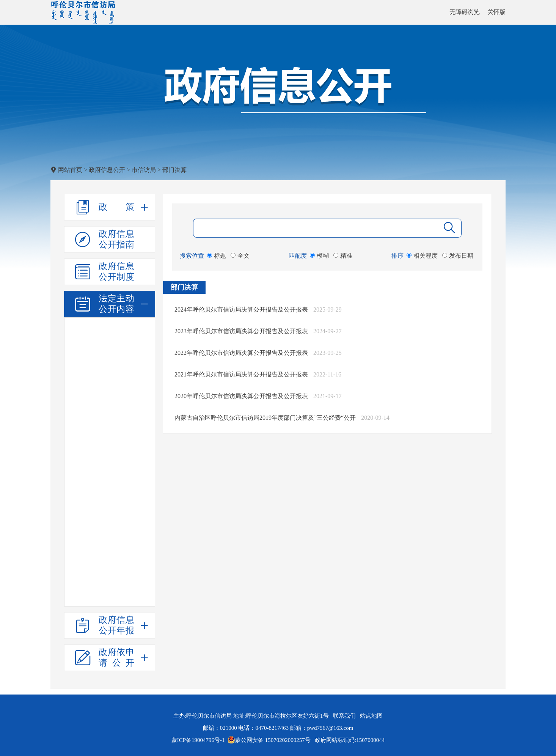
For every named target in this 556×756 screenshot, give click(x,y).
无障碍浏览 (465, 12)
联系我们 (344, 716)
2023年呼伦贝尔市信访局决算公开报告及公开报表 (241, 331)
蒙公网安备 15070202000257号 (269, 740)
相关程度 (422, 256)
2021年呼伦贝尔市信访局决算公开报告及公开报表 (241, 374)
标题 (217, 256)
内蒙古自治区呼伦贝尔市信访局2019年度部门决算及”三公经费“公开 (265, 418)
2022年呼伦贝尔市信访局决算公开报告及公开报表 (241, 353)
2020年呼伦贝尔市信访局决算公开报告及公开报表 (241, 396)
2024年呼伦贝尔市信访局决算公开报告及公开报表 (241, 309)
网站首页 (70, 170)
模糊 (319, 256)
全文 (240, 256)
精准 (343, 256)
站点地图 (371, 716)
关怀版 (496, 12)
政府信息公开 (107, 170)
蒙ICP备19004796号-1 (198, 740)
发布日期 (458, 256)
